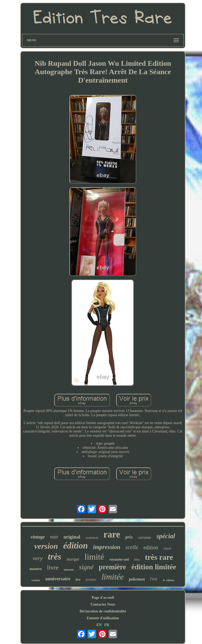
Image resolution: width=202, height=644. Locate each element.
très (55, 557)
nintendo (69, 570)
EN (99, 625)
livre (53, 567)
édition (75, 546)
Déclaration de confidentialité (103, 611)
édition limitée (154, 567)
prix (129, 537)
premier (91, 579)
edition (151, 547)
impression (107, 547)
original (72, 537)
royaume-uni (119, 559)
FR (107, 625)
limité (94, 557)
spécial (166, 536)
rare (112, 534)
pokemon (137, 579)
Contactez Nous (103, 604)
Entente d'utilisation (103, 618)
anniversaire (58, 579)
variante (145, 537)
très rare (159, 557)
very (38, 558)
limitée (113, 577)
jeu (78, 579)
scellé (132, 547)
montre (36, 569)
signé (86, 567)
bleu (137, 560)
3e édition (168, 580)
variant (36, 580)
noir (54, 537)
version (46, 546)
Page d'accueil (103, 598)
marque (73, 559)
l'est (154, 579)
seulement (92, 538)
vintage (38, 537)
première (112, 567)
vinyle (167, 548)
